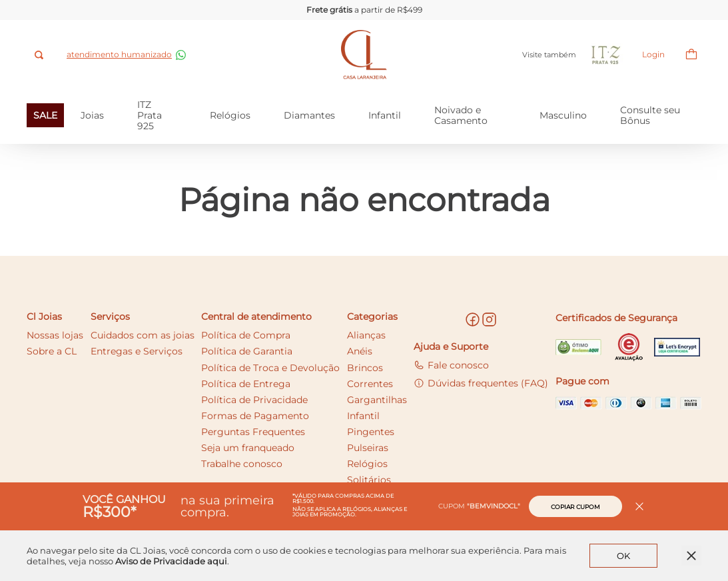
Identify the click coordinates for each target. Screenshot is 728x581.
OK (623, 556)
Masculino (563, 115)
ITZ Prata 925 (150, 115)
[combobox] (40, 55)
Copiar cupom (575, 507)
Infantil (385, 115)
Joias (92, 115)
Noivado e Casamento (461, 115)
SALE (45, 115)
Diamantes (309, 115)
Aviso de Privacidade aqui (171, 561)
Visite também (542, 55)
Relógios (230, 115)
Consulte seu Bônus (650, 115)
